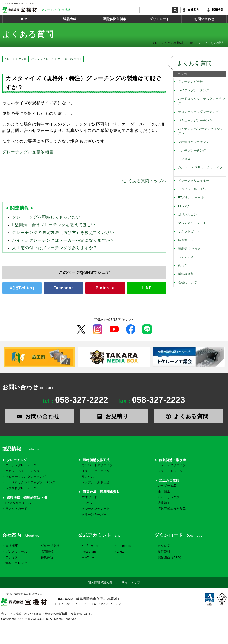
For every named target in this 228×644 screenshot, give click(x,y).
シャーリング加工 (170, 497)
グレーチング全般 (16, 59)
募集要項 (47, 557)
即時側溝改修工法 (96, 460)
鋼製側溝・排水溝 (173, 460)
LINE (147, 288)
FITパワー (185, 206)
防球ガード (186, 240)
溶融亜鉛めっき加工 (172, 509)
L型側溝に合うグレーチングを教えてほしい (54, 225)
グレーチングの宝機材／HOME (174, 43)
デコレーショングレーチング (198, 112)
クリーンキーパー (94, 515)
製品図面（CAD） (170, 557)
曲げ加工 (164, 492)
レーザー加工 (167, 486)
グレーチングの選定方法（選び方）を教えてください (63, 233)
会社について (187, 282)
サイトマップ (131, 582)
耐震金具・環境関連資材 (101, 492)
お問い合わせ (204, 19)
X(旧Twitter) (22, 288)
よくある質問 (194, 63)
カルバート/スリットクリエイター (200, 170)
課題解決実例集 (115, 19)
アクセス (12, 557)
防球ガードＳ (91, 497)
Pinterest (105, 288)
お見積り (114, 416)
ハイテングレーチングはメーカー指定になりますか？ (63, 240)
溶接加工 (164, 503)
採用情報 (218, 10)
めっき (183, 265)
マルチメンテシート (192, 223)
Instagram (89, 552)
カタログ (164, 546)
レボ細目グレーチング (194, 142)
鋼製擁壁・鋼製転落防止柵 (27, 498)
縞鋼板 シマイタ (189, 249)
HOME (25, 19)
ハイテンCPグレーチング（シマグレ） (201, 131)
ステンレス (186, 257)
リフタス (184, 159)
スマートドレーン (170, 471)
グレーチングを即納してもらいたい (46, 217)
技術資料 (164, 552)
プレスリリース (16, 552)
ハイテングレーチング (46, 59)
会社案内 (193, 10)
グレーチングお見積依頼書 (28, 152)
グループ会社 (50, 546)
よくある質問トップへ (144, 181)
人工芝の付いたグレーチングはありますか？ (55, 248)
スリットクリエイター (97, 471)
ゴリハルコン (187, 215)
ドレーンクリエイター (194, 181)
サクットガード (189, 231)
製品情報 (70, 19)
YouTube (88, 557)
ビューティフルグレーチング (26, 477)
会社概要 (12, 546)
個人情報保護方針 (100, 582)
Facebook (64, 288)
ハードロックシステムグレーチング (202, 101)
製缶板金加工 (73, 59)
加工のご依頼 (169, 480)
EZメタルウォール (191, 198)
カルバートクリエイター (99, 465)
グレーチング (17, 460)
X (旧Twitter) (91, 546)
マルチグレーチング (192, 151)
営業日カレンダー (18, 563)
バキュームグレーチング (195, 121)
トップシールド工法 (192, 189)
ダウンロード (159, 19)
